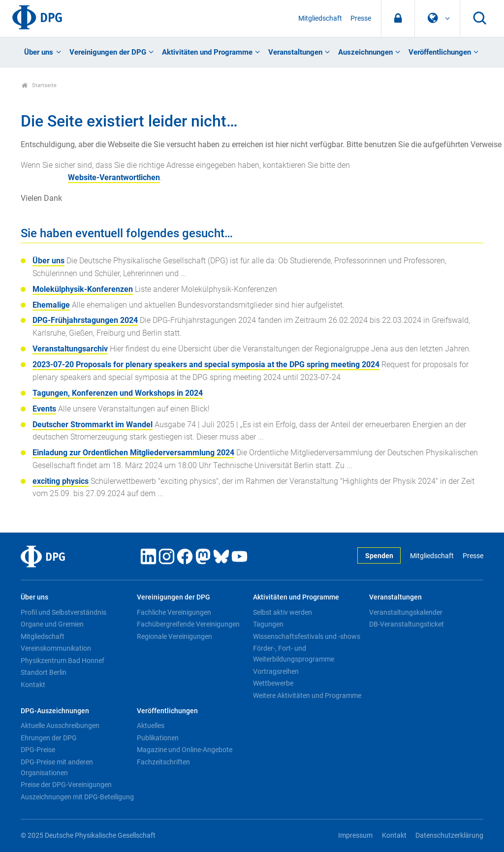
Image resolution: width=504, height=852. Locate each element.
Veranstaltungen (295, 52)
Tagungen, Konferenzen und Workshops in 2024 (118, 393)
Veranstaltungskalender (406, 612)
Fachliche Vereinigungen (174, 612)
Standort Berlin (44, 672)
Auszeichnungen (365, 52)
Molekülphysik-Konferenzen (83, 289)
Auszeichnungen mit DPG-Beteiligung (77, 797)
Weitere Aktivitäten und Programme (307, 695)
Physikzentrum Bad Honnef (63, 661)
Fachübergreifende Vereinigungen (188, 624)
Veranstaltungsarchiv (70, 349)
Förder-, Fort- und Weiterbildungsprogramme (294, 654)
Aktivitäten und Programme (207, 52)
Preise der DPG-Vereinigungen (66, 785)
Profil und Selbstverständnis (63, 612)
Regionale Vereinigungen (174, 636)
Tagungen (268, 624)
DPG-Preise (38, 750)
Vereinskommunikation (56, 648)
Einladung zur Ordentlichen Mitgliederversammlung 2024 (133, 453)
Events (44, 409)
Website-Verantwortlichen (114, 177)
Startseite (39, 85)
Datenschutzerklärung (449, 836)
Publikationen (158, 738)
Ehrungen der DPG (49, 738)
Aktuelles (151, 726)
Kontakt (33, 685)
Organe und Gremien (52, 624)
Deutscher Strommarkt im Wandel (93, 425)
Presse (361, 18)
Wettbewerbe (273, 683)
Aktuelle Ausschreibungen (60, 726)
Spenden (379, 556)
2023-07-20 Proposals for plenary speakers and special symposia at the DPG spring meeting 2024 (206, 364)
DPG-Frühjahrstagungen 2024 (85, 320)
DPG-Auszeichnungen (55, 711)
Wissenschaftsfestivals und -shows (307, 636)
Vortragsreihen (276, 671)
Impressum (355, 836)
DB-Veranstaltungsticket (407, 624)
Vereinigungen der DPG (108, 52)
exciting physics (61, 481)
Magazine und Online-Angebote (185, 750)
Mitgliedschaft (320, 18)
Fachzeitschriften (163, 762)
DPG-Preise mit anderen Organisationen (57, 767)
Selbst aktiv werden (283, 612)
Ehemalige (51, 305)
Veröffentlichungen (440, 52)
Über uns (39, 52)
